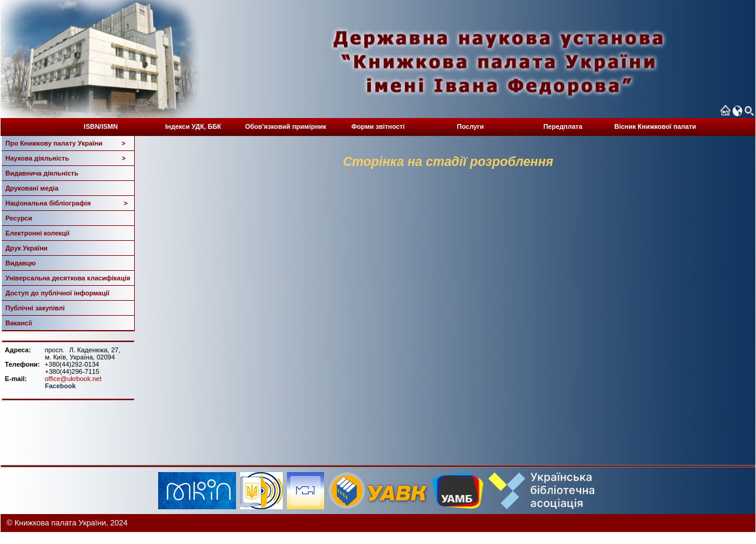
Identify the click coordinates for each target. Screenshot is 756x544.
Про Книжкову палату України (66, 143)
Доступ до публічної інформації (58, 293)
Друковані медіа (32, 188)
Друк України (26, 248)
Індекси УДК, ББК (193, 126)
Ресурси (19, 218)
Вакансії (19, 323)
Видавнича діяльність (42, 173)
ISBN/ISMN (101, 126)
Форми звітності (378, 126)
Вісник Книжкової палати (655, 126)
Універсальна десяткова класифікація (68, 278)
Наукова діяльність (66, 158)
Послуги (471, 126)
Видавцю (21, 263)
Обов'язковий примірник (286, 126)
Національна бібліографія (66, 203)
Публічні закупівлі (35, 308)
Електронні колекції (37, 233)
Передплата (563, 126)
